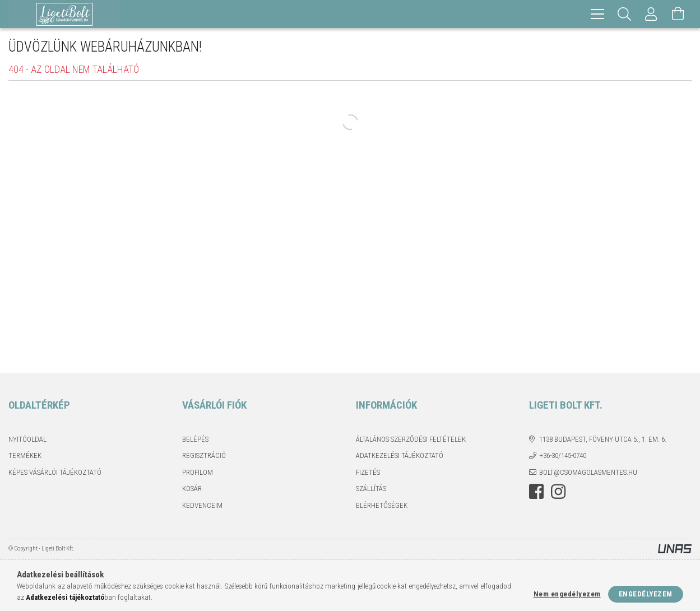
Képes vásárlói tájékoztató (55, 472)
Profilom (198, 472)
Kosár (192, 489)
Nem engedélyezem (567, 594)
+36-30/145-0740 (563, 455)
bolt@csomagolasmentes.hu (588, 472)
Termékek (25, 455)
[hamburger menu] (597, 14)
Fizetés (368, 472)
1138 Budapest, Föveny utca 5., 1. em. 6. (603, 439)
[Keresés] (624, 14)
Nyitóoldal (27, 439)
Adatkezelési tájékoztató (400, 455)
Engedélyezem (646, 594)
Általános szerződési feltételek (411, 439)
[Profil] (651, 14)
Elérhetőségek (382, 505)
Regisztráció (204, 455)
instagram (558, 492)
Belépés (195, 439)
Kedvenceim (202, 505)
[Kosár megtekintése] (678, 14)
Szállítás (371, 489)
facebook (536, 492)
